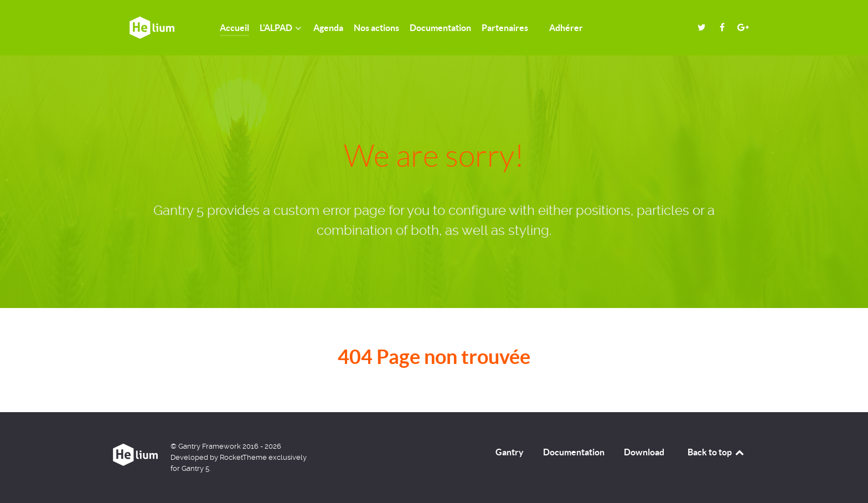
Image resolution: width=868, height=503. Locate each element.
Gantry (510, 452)
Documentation (574, 452)
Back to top (716, 452)
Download (644, 452)
